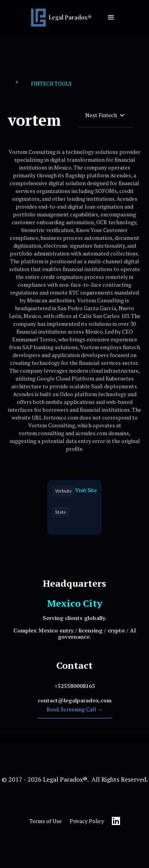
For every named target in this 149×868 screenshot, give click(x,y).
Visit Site (86, 490)
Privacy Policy (87, 821)
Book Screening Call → (75, 709)
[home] (63, 18)
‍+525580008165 (75, 686)
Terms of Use (46, 821)
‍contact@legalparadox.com (74, 700)
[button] (111, 18)
